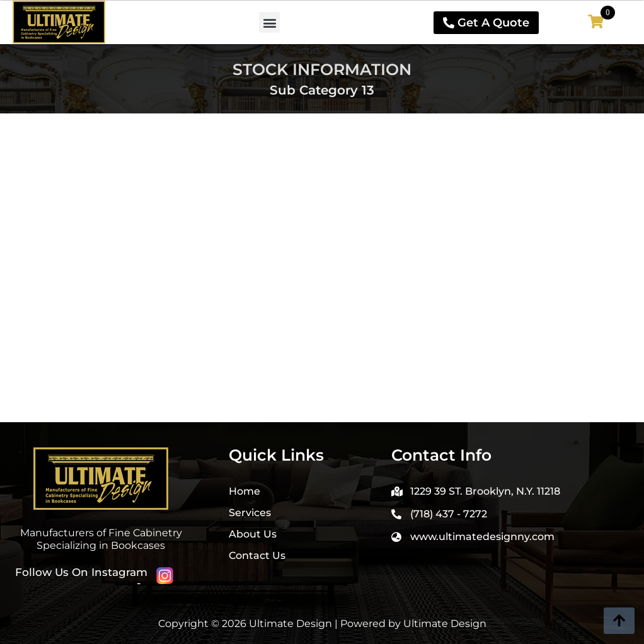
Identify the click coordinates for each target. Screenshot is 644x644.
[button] (269, 22)
